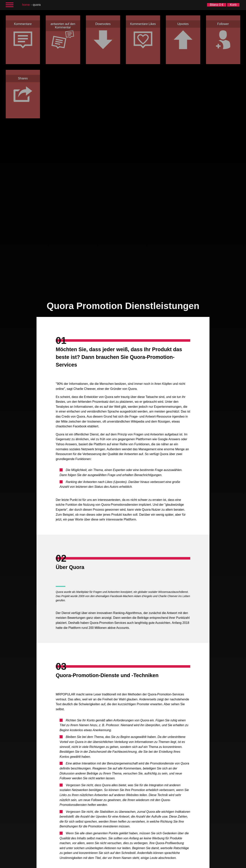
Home (26, 5)
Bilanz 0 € (217, 5)
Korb (233, 5)
